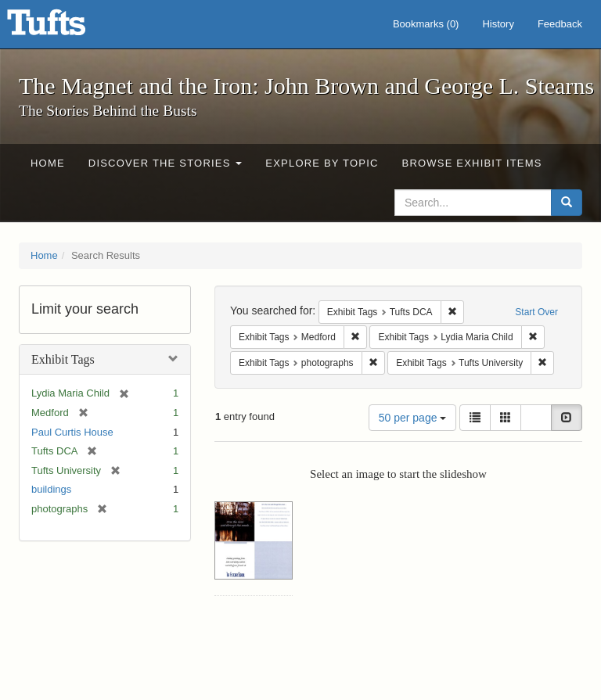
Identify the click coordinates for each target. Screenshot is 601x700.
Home (48, 163)
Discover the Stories (166, 163)
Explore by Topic (322, 163)
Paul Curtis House (72, 432)
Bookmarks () (426, 24)
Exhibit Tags (63, 359)
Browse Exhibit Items (472, 163)
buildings (51, 489)
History (498, 24)
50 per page (413, 418)
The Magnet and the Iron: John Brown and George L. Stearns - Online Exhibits (66, 27)
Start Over (536, 312)
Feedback (560, 24)
